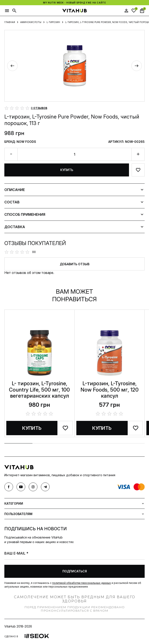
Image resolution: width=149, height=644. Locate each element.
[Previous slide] (12, 66)
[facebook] (9, 487)
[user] (126, 11)
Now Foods (26, 142)
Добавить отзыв (75, 264)
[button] (7, 11)
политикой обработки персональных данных (82, 583)
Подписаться (75, 571)
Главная (10, 22)
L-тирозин (53, 22)
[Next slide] (137, 66)
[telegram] (45, 487)
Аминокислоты (31, 22)
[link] (37, 636)
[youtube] (21, 487)
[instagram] (33, 487)
